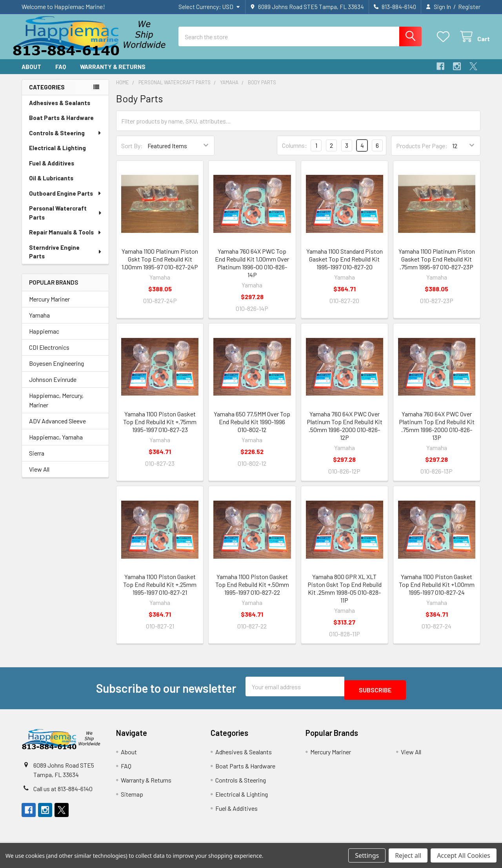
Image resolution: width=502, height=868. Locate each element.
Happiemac (44, 338)
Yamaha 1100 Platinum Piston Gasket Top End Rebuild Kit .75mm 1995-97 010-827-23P (437, 266)
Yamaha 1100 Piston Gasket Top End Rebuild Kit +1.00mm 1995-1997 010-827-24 (437, 591)
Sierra (37, 460)
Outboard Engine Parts (65, 200)
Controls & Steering (65, 140)
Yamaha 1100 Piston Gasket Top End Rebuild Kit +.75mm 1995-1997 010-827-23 (160, 429)
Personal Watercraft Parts (66, 220)
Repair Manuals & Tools (65, 239)
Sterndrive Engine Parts (65, 259)
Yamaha (39, 322)
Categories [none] (47, 94)
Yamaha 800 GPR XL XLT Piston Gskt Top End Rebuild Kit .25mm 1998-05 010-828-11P (345, 595)
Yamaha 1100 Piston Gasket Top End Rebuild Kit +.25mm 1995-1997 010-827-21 (160, 591)
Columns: (295, 152)
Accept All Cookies (464, 855)
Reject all (408, 855)
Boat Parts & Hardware (61, 125)
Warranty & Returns (113, 74)
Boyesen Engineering (56, 370)
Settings (367, 855)
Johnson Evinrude (53, 386)
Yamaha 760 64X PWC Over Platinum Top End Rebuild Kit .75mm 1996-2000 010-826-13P (437, 433)
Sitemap (132, 798)
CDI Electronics (49, 354)
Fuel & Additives (52, 170)
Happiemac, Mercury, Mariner (56, 407)
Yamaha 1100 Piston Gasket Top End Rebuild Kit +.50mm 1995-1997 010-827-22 (252, 591)
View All (39, 476)
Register (469, 7)
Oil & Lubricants (51, 185)
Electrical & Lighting (57, 155)
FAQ (61, 74)
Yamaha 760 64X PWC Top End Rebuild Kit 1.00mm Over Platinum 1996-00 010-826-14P (252, 270)
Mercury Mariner (49, 306)
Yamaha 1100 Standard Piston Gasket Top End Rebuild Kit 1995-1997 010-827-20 (345, 266)
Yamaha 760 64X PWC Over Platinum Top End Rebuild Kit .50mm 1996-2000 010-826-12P (345, 433)
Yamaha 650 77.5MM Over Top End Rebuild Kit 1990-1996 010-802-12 (252, 429)
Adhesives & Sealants (60, 110)
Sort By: (132, 153)
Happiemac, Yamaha (56, 444)
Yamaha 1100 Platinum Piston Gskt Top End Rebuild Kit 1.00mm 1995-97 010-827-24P (160, 266)
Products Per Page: (422, 153)
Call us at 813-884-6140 (63, 792)
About (31, 74)
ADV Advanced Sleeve (57, 428)
